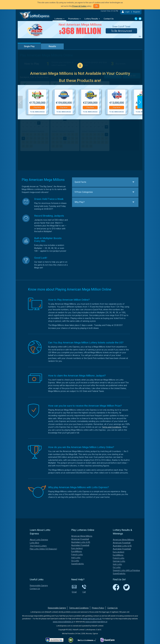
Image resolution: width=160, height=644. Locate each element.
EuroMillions (77, 551)
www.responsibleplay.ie (63, 622)
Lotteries (59, 19)
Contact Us (109, 19)
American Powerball (80, 539)
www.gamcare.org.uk (92, 619)
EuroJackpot (77, 548)
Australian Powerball (80, 545)
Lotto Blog (34, 543)
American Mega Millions (82, 536)
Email (74, 589)
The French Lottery (38, 546)
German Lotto (119, 561)
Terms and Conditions (112, 427)
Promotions (74, 19)
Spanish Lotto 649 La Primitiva (126, 570)
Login (127, 12)
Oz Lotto (75, 561)
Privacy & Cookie (79, 6)
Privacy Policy (98, 608)
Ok (96, 6)
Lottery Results (92, 19)
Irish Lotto (76, 558)
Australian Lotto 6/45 (81, 542)
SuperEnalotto (78, 564)
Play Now (37, 107)
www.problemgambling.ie (96, 622)
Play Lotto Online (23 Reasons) (43, 549)
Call (84, 589)
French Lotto (77, 555)
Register (137, 12)
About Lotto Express (39, 540)
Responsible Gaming (39, 586)
